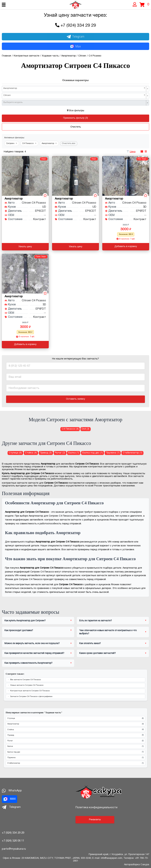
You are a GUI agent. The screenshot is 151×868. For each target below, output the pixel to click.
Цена (133, 152)
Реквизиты (95, 820)
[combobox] (75, 89)
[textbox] (74, 103)
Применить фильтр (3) (75, 118)
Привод (75, 735)
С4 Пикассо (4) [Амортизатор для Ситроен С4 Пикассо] (70, 429)
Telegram (75, 36)
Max (75, 46)
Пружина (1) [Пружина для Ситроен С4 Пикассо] (113, 453)
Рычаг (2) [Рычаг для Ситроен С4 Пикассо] (60, 453)
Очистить (76, 127)
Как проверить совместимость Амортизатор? (28, 663)
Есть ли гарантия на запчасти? (96, 621)
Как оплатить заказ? (90, 643)
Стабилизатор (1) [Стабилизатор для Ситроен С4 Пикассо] (133, 453)
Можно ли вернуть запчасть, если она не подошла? (32, 643)
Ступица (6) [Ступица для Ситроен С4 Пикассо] (15, 453)
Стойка (75, 730)
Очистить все (69, 143)
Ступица (75, 719)
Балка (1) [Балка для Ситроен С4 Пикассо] (74, 453)
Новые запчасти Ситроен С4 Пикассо (27, 685)
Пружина (75, 758)
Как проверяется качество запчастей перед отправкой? (34, 653)
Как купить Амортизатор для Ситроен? (25, 621)
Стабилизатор (75, 763)
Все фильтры (76, 111)
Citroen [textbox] (74, 95)
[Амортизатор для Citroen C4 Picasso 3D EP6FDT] (126, 176)
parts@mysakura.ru (14, 849)
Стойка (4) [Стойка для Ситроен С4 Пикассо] (31, 453)
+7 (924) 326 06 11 (13, 841)
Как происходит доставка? (19, 630)
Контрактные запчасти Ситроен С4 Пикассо (30, 691)
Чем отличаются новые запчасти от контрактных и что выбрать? (108, 632)
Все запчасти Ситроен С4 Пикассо (25, 680)
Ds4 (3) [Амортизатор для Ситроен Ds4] (85, 429)
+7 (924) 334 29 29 (78, 26)
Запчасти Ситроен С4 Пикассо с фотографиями (31, 697)
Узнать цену (25, 247)
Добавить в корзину (126, 247)
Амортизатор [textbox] (74, 88)
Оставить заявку (75, 399)
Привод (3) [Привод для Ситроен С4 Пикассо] (46, 453)
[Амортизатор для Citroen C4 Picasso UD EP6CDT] (25, 176)
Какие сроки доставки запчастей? (97, 653)
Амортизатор (75, 724)
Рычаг (75, 741)
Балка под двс (75, 752)
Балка (75, 746)
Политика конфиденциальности (96, 807)
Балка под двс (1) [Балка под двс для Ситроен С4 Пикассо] (93, 453)
